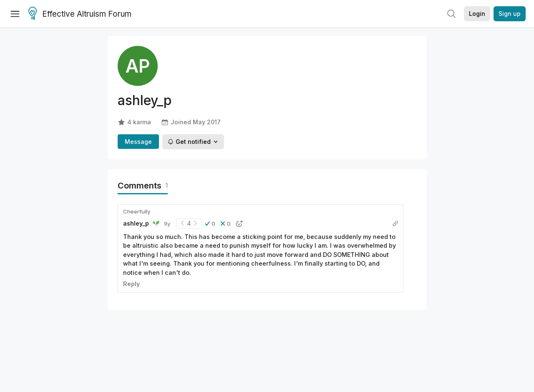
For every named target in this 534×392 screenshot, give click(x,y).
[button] (210, 224)
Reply (131, 284)
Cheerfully (137, 211)
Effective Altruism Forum (80, 14)
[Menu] (15, 14)
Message (138, 142)
